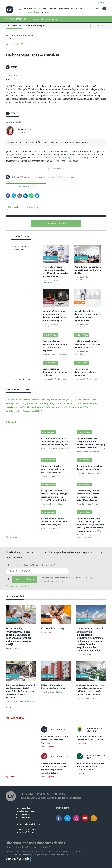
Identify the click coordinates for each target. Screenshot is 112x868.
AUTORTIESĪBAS (23, 818)
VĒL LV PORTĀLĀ (15, 596)
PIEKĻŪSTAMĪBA (23, 815)
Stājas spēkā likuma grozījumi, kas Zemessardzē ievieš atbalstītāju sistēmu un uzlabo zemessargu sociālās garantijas (21, 691)
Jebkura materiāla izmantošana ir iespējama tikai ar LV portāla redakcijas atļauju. (44, 852)
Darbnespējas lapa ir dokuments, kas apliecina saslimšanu (55, 372)
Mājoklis (30, 404)
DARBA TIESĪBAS (18, 247)
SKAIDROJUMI (30, 9)
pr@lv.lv (35, 832)
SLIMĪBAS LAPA (18, 250)
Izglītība (13, 411)
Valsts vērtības (62, 449)
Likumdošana (89, 655)
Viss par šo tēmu (23, 379)
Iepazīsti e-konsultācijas (21, 586)
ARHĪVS (46, 12)
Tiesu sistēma (79, 407)
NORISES (42, 9)
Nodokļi (13, 404)
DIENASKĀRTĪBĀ (66, 9)
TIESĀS (79, 9)
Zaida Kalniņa (25, 129)
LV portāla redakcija (28, 825)
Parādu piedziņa (51, 404)
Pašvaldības (92, 404)
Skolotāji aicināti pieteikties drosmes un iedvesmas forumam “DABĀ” (90, 767)
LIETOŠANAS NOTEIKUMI (27, 811)
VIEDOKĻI (53, 9)
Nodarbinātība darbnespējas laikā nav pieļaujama (86, 372)
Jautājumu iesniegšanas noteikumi (61, 177)
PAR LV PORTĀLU (23, 808)
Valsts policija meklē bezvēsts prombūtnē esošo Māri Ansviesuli (56, 740)
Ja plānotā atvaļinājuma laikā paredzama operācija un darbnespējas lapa (87, 344)
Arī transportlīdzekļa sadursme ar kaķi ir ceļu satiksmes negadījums (53, 469)
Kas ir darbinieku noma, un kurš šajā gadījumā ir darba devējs (88, 270)
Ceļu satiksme (95, 452)
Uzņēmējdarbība (39, 407)
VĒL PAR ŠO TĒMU (21, 237)
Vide (85, 774)
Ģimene (59, 407)
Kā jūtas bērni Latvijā (53, 629)
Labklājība (73, 404)
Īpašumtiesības (85, 400)
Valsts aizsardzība (27, 701)
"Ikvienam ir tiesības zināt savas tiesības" (36, 843)
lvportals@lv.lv (30, 829)
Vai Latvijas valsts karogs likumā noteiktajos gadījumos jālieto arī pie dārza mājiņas (56, 442)
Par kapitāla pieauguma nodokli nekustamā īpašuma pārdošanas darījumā (55, 522)
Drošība (95, 504)
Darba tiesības (18, 39)
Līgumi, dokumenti (60, 400)
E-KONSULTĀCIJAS (32, 12)
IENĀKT (103, 3)
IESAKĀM (11, 422)
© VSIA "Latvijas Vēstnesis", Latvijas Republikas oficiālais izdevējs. (37, 855)
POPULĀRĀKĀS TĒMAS (18, 390)
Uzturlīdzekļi (15, 407)
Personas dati (32, 411)
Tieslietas (14, 400)
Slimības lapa (32, 207)
